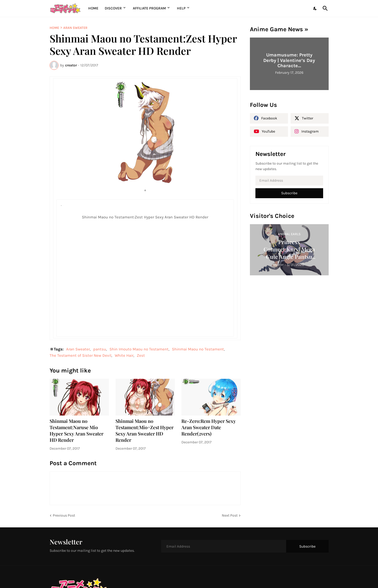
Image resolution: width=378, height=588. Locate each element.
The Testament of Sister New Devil (80, 355)
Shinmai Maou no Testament (198, 349)
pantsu (100, 349)
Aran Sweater (75, 28)
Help (181, 8)
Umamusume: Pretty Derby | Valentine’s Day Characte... (289, 60)
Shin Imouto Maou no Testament (139, 349)
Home (93, 8)
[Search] (324, 8)
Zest (141, 355)
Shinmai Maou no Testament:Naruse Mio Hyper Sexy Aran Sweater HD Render (77, 431)
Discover (113, 8)
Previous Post (64, 515)
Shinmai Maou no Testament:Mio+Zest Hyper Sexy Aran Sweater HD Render (145, 431)
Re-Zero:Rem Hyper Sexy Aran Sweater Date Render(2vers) (209, 427)
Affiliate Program (149, 8)
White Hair (124, 355)
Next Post (230, 515)
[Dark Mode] (315, 8)
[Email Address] (289, 181)
